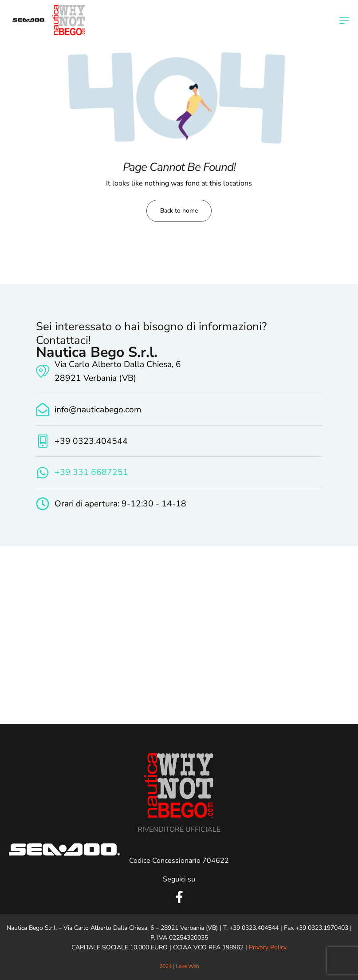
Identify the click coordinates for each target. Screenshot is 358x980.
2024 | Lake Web (179, 966)
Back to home (179, 211)
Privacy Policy (268, 947)
